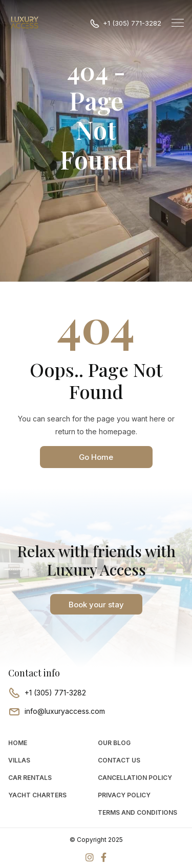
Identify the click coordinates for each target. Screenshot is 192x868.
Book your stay (96, 605)
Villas (19, 760)
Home (18, 743)
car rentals (30, 778)
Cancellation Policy (135, 778)
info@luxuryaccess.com (65, 711)
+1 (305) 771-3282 (132, 23)
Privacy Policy (124, 795)
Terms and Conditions (137, 812)
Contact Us (119, 760)
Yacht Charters (37, 795)
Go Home (96, 457)
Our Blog (114, 743)
